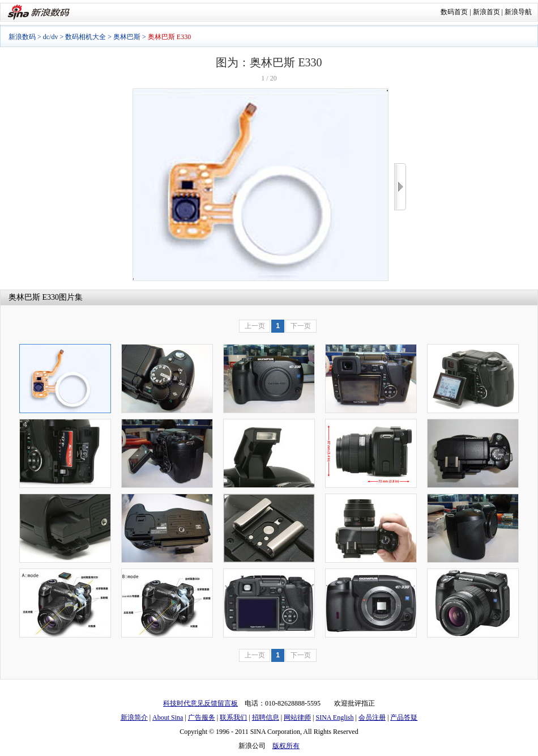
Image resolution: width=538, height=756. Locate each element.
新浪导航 (518, 12)
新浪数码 (22, 37)
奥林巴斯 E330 (34, 297)
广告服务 (202, 717)
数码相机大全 (86, 37)
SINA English (334, 717)
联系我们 (233, 717)
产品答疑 (404, 717)
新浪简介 (134, 717)
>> (400, 187)
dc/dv (51, 37)
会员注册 (372, 717)
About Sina (168, 717)
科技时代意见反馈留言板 (200, 703)
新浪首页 (486, 12)
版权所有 (286, 746)
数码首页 (454, 12)
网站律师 (297, 717)
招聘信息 (266, 717)
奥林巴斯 (127, 37)
